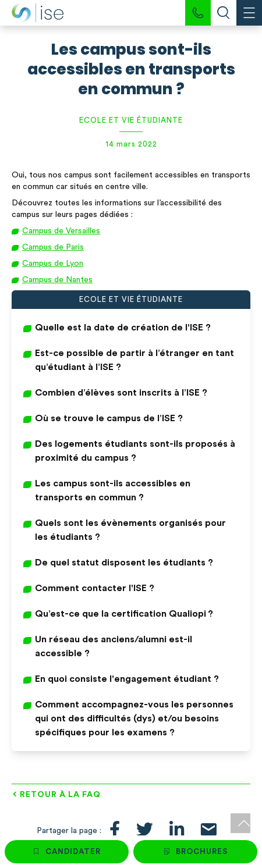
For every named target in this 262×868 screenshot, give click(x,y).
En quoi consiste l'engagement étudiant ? (127, 679)
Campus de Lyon (53, 264)
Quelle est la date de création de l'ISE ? (123, 328)
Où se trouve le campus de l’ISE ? (109, 418)
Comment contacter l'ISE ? (95, 588)
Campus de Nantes (57, 280)
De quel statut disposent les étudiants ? (124, 563)
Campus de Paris (53, 247)
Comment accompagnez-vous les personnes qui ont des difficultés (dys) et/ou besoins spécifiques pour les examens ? (134, 718)
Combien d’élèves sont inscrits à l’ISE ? (121, 393)
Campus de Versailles (61, 231)
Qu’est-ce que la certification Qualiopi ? (124, 614)
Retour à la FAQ (60, 795)
